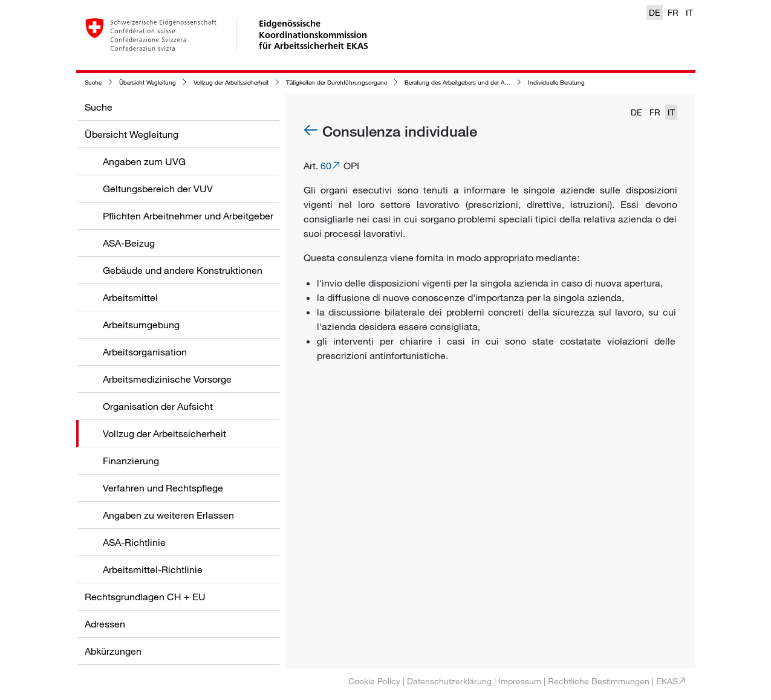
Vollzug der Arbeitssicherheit (231, 83)
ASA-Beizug (129, 243)
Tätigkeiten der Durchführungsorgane (337, 83)
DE (655, 12)
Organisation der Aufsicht (158, 406)
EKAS (667, 681)
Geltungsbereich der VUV (158, 189)
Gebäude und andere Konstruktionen (183, 270)
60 (326, 166)
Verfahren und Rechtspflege (163, 488)
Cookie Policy (374, 681)
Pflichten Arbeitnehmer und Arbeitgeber (188, 216)
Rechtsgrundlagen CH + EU (145, 597)
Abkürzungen (113, 651)
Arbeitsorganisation (145, 352)
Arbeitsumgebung (141, 325)
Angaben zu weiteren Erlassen (168, 515)
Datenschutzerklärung (449, 681)
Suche (93, 83)
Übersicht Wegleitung (148, 83)
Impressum (520, 681)
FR (673, 12)
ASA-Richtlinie (134, 542)
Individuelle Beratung (556, 83)
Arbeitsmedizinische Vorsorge (167, 379)
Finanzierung (131, 461)
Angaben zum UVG (144, 161)
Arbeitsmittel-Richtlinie (153, 569)
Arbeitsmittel (130, 297)
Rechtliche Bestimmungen (599, 681)
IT (689, 12)
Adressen (105, 624)
